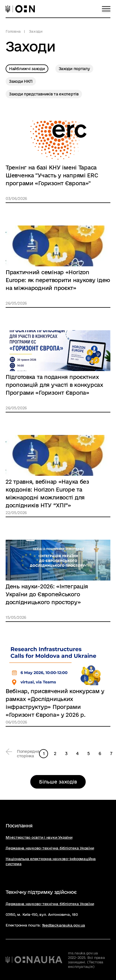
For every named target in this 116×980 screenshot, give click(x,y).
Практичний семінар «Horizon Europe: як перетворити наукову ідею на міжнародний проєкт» (58, 280)
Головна (13, 31)
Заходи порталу (74, 69)
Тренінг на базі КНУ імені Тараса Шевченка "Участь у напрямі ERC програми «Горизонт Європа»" (52, 175)
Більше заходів (58, 782)
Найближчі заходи (27, 69)
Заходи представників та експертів (44, 94)
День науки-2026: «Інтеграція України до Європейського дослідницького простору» (47, 594)
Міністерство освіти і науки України (39, 837)
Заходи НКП (21, 81)
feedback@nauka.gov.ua (64, 925)
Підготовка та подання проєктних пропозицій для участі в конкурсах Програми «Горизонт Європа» (54, 385)
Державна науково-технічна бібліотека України (50, 848)
